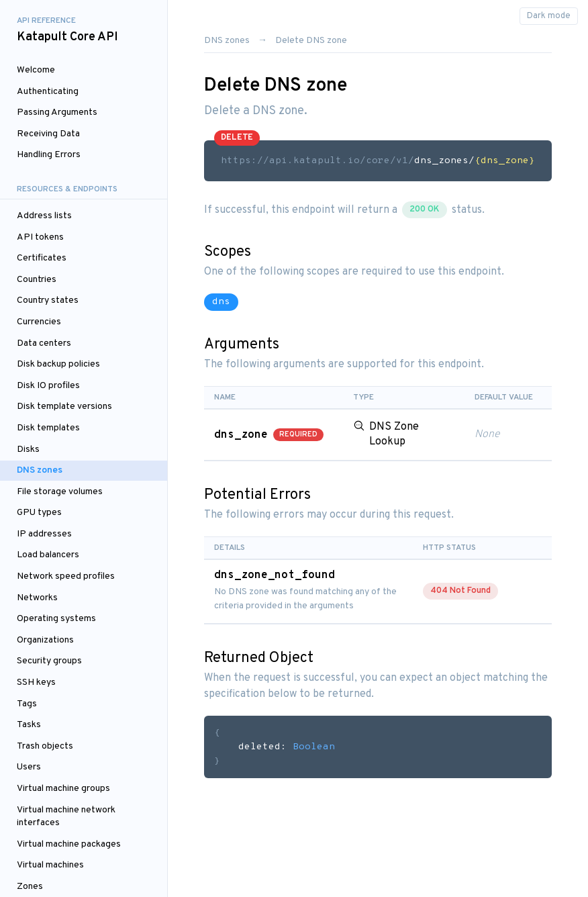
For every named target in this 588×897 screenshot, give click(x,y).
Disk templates (48, 428)
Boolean (314, 747)
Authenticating (48, 92)
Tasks (29, 725)
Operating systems (56, 619)
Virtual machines (50, 865)
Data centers (44, 343)
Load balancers (48, 555)
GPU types (39, 513)
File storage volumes (60, 492)
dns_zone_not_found (275, 575)
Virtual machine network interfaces (66, 817)
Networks (37, 598)
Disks (28, 450)
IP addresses (44, 534)
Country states (48, 300)
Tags (27, 704)
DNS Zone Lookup (394, 434)
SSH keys (36, 682)
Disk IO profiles (48, 386)
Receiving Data (48, 134)
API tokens (40, 237)
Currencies (39, 322)
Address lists (44, 216)
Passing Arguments (57, 112)
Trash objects (45, 746)
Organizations (45, 640)
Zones (30, 887)
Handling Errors (49, 155)
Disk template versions (64, 407)
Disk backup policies (58, 364)
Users (29, 767)
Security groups (49, 661)
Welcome (36, 70)
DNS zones (40, 470)
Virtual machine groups (63, 789)
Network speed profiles (66, 576)
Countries (37, 280)
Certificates (42, 258)
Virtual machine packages (69, 844)
